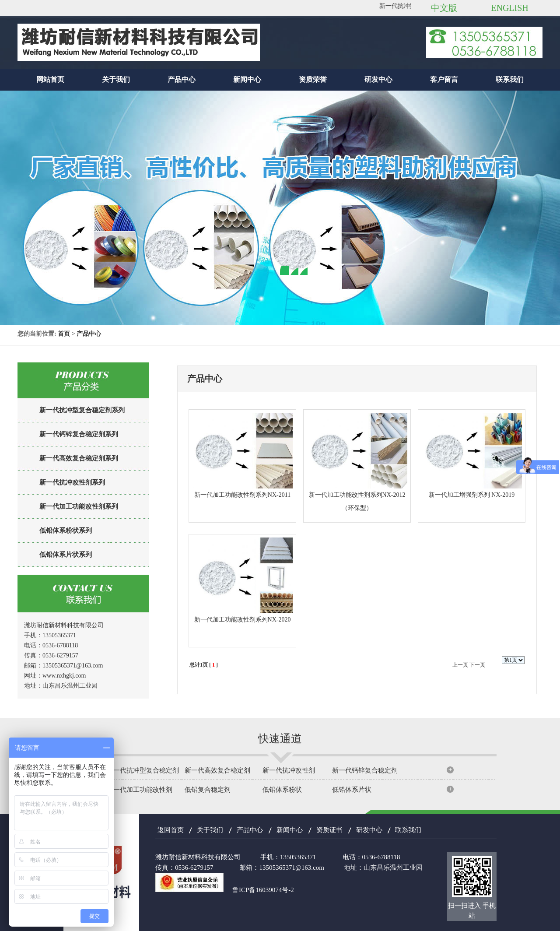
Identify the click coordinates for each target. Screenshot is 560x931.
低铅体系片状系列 (66, 555)
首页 (64, 334)
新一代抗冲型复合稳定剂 (143, 770)
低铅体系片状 (352, 790)
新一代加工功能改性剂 (140, 790)
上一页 (460, 665)
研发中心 (378, 79)
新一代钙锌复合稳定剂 (365, 770)
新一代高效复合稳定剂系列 (79, 458)
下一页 (477, 665)
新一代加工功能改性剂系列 (79, 506)
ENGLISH (510, 8)
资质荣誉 (313, 79)
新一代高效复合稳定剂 (217, 770)
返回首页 (171, 830)
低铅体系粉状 (282, 790)
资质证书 (329, 830)
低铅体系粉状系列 (66, 530)
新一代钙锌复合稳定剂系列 (79, 434)
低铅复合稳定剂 (208, 790)
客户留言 (444, 79)
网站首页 (50, 79)
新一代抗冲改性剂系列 (72, 482)
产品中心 (182, 79)
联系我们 (510, 79)
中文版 (444, 8)
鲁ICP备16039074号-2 (263, 890)
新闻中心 (247, 79)
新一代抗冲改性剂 (289, 770)
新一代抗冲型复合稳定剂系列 (82, 410)
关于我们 (116, 79)
